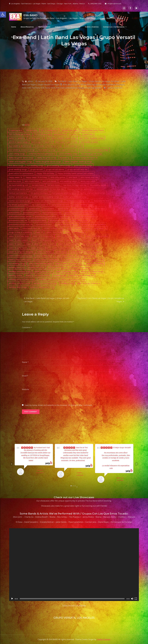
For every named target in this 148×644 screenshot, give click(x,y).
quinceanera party (38, 220)
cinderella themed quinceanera (42, 154)
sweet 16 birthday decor (76, 232)
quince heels (49, 209)
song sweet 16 (100, 228)
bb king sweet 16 (36, 138)
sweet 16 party (48, 244)
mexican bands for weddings (79, 189)
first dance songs (16, 165)
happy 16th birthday (45, 173)
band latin (88, 134)
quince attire (34, 209)
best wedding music (74, 146)
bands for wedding (17, 138)
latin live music (15, 181)
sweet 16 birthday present (97, 236)
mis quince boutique (39, 193)
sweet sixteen (61, 252)
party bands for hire (60, 205)
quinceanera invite (87, 216)
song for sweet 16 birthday (79, 228)
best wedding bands (89, 142)
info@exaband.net (113, 4)
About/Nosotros (27, 27)
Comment (27, 327)
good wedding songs (83, 165)
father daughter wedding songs (78, 162)
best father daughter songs (92, 138)
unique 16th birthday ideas (40, 264)
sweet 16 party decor (91, 244)
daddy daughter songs (47, 158)
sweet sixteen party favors (20, 260)
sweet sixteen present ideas (47, 260)
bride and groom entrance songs (94, 150)
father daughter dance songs (48, 162)
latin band (73, 177)
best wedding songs (47, 150)
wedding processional (48, 279)
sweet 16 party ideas (40, 248)
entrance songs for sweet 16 (85, 158)
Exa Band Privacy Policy (21, 37)
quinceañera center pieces (20, 216)
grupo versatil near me (77, 169)
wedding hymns (15, 275)
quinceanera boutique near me (78, 213)
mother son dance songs (19, 201)
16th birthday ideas (69, 130)
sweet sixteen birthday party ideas (85, 252)
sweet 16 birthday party (43, 236)
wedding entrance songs (67, 271)
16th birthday (31, 130)
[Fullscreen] (136, 599)
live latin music (53, 185)
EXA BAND (30, 15)
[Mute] (132, 599)
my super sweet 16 (40, 205)
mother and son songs (18, 197)
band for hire (75, 134)
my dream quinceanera (19, 205)
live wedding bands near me (21, 189)
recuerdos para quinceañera (93, 224)
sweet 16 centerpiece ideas (43, 240)
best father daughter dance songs (61, 138)
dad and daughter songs (92, 154)
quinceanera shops (80, 220)
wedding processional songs (73, 279)
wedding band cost (17, 267)
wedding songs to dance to (89, 283)
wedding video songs (18, 287)
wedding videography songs (42, 287)
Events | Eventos (92, 27)
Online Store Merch (73, 27)
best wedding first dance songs (48, 146)
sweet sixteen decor (44, 256)
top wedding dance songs (94, 260)
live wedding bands (98, 185)
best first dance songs (18, 142)
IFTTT (28, 125)
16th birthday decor (49, 130)
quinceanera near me (18, 220)
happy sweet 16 (15, 177)
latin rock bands (49, 181)
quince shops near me (81, 209)
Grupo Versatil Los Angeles (74, 605)
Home (14, 27)
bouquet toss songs (68, 150)
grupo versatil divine (55, 169)
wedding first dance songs (92, 271)
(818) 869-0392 (95, 4)
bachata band (60, 134)
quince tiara (100, 209)
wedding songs (67, 283)
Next (136, 464)
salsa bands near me (31, 228)
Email (25, 376)
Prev (12, 464)
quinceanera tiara (44, 224)
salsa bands (14, 228)
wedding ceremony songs (20, 271)
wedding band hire (36, 267)
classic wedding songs (68, 154)
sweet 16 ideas (32, 244)
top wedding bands (71, 260)
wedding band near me (58, 267)
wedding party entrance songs (22, 279)
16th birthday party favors (93, 130)
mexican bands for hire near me (50, 189)
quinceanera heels (68, 216)
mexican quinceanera (18, 193)
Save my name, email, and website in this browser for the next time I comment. (59, 405)
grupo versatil (37, 169)
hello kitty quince (58, 177)
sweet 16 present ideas (85, 248)
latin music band (32, 181)
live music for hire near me (75, 185)
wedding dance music (43, 271)
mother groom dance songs (75, 197)
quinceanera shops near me (21, 224)
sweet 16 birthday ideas (19, 236)
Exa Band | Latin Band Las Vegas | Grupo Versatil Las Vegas (47, 300)
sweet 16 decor (65, 240)
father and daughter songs (20, 162)
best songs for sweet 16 (42, 142)
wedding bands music (80, 267)
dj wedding (65, 158)
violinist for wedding (94, 264)
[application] (74, 565)
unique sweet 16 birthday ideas (69, 264)
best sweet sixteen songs (66, 142)
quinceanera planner (59, 220)
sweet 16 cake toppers (18, 240)
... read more (38, 461)
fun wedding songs (35, 165)
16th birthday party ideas (20, 134)
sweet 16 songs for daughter (21, 252)
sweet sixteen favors (65, 256)
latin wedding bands (68, 181)
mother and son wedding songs (45, 197)
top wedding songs (17, 264)
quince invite (63, 209)
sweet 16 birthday (54, 232)
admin (30, 81)
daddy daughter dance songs (21, 158)
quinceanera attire (31, 213)
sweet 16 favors (15, 244)
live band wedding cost (18, 185)
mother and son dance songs (93, 193)
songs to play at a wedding (20, 232)
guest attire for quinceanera (21, 173)
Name (25, 362)
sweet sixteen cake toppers (20, 256)
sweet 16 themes (45, 252)
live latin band (38, 185)
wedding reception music (19, 283)
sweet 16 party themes (62, 248)
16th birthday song (42, 134)
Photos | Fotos (44, 27)
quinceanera (14, 213)
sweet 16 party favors (18, 248)
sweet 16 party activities (68, 244)
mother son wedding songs (78, 201)
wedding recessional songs (45, 283)
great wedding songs (18, 169)
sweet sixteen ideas (86, 256)
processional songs (17, 209)
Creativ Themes (104, 639)
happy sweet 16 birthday (36, 177)
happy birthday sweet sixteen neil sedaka (76, 173)
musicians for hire (101, 201)
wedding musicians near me (82, 275)
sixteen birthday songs (53, 228)
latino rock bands (88, 181)
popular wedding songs (83, 205)
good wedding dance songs (59, 165)
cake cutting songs (17, 154)
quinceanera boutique (52, 213)
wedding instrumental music (38, 275)
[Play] (12, 599)
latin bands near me (89, 177)
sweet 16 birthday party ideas (69, 236)
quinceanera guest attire (45, 216)
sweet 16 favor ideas (83, 240)
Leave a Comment (115, 88)
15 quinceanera (15, 130)
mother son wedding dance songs (48, 201)
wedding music (60, 275)
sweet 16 (39, 232)
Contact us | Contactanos (114, 27)
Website (25, 389)
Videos (58, 27)
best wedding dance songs (20, 146)
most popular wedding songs (64, 193)
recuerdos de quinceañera (66, 224)
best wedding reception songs (22, 150)
